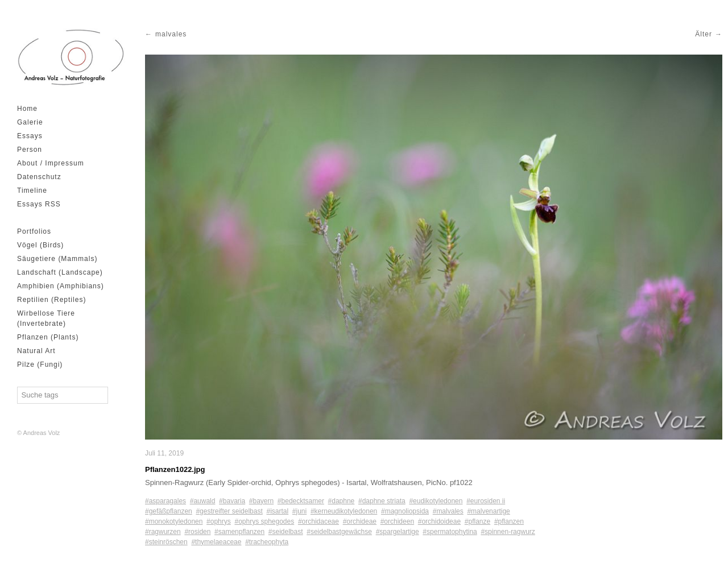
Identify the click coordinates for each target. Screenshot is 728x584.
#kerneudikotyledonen (344, 511)
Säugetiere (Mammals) (57, 259)
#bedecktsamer (301, 501)
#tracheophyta (267, 542)
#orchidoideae (439, 521)
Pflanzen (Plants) (48, 337)
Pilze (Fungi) (40, 365)
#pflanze (477, 521)
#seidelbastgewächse (339, 532)
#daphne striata (382, 501)
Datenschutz (39, 177)
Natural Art (36, 351)
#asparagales (166, 501)
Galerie (30, 122)
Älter (704, 34)
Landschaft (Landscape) (60, 272)
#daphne (342, 501)
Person (30, 150)
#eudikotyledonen (436, 501)
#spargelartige (398, 532)
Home (27, 109)
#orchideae (360, 521)
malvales (171, 34)
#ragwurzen (163, 532)
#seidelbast (286, 532)
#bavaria (232, 501)
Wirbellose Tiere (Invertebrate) (46, 318)
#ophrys (219, 521)
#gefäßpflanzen (169, 511)
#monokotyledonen (174, 521)
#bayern (261, 501)
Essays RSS (39, 204)
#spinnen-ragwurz (508, 532)
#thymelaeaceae (216, 542)
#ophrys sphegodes (264, 521)
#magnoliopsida (405, 511)
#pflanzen (509, 521)
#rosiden (197, 532)
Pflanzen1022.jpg (175, 469)
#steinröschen (166, 542)
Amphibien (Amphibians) (61, 286)
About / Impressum (51, 163)
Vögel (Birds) (40, 245)
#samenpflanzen (239, 532)
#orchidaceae (318, 521)
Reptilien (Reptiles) (51, 300)
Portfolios (34, 231)
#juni (299, 511)
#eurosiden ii (486, 501)
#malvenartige (488, 511)
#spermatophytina (450, 532)
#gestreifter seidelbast (229, 511)
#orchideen (397, 521)
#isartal (277, 511)
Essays (30, 136)
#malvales (448, 511)
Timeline (32, 190)
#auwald (203, 501)
